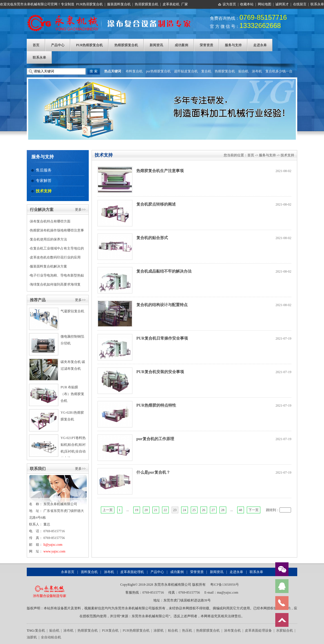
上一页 (108, 510)
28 (223, 510)
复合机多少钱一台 (279, 71)
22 (165, 510)
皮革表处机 (171, 4)
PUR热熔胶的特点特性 (156, 405)
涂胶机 (159, 630)
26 (204, 510)
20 (146, 510)
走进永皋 (260, 45)
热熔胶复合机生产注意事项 (160, 171)
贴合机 (243, 71)
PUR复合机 (110, 630)
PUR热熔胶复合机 (89, 45)
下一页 (254, 510)
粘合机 (173, 630)
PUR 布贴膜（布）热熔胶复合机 (72, 394)
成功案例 (181, 45)
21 (156, 510)
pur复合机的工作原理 (155, 439)
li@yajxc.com (53, 545)
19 (137, 510)
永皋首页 (68, 572)
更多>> (80, 210)
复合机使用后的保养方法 (48, 239)
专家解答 (44, 181)
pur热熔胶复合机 (158, 71)
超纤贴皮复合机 (186, 71)
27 (213, 510)
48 (241, 510)
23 (175, 510)
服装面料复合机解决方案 (48, 266)
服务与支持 (233, 45)
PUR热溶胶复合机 (89, 4)
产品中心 (58, 45)
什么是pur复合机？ (153, 472)
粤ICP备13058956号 (225, 585)
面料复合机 (89, 572)
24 (185, 510)
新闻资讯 (156, 45)
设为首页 (229, 4)
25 (194, 510)
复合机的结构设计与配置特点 (162, 305)
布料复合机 (134, 71)
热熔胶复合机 (225, 71)
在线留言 (300, 4)
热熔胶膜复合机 (126, 45)
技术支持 (44, 191)
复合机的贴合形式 (152, 238)
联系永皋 (317, 4)
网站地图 (265, 4)
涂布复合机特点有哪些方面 (50, 221)
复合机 (206, 71)
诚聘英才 (282, 4)
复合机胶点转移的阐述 (156, 204)
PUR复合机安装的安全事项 (160, 372)
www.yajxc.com (54, 551)
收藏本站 (247, 4)
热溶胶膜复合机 (147, 4)
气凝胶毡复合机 (72, 311)
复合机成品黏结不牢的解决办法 (164, 271)
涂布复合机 (232, 630)
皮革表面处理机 (132, 572)
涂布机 (257, 71)
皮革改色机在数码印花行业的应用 (55, 257)
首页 (36, 45)
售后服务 (44, 170)
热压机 (187, 630)
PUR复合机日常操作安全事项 (162, 338)
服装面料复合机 (119, 4)
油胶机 (32, 637)
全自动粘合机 (51, 637)
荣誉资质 (207, 45)
